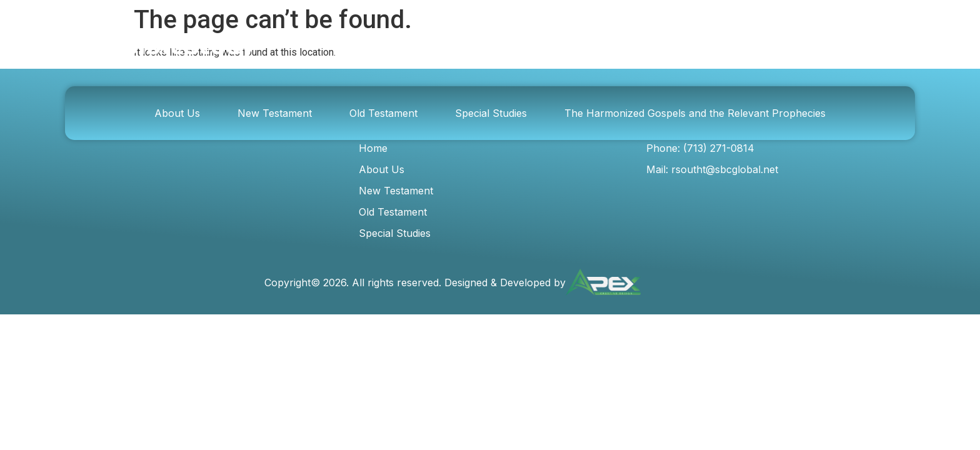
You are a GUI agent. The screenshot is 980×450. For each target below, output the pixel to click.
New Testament (275, 113)
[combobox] (598, 46)
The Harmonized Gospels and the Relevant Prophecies (695, 113)
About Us (177, 113)
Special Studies (491, 113)
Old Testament (383, 113)
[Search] (734, 46)
